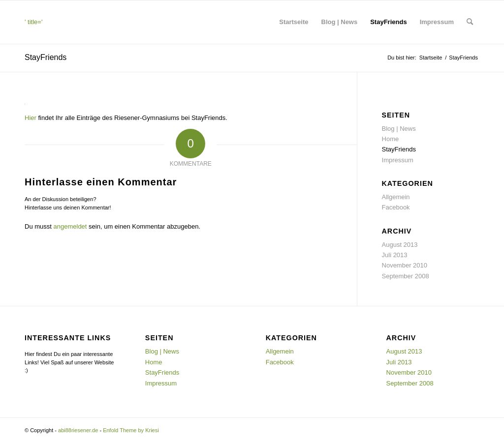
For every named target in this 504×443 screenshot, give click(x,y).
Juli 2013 (395, 255)
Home (391, 139)
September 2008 (406, 276)
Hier (31, 118)
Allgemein (396, 197)
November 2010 (405, 265)
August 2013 (400, 245)
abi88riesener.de (78, 430)
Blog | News (340, 22)
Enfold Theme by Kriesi (131, 430)
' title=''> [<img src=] (72, 31)
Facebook (396, 207)
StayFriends (388, 22)
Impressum (437, 22)
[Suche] (470, 22)
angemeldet (70, 226)
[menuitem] (470, 22)
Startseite (294, 22)
